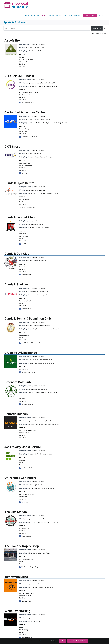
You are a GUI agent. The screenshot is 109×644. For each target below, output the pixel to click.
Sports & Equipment (38, 44)
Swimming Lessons (53, 86)
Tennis (61, 329)
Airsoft (31, 51)
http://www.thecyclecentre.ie (35, 190)
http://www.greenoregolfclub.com (37, 389)
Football (40, 228)
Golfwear (49, 454)
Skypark (48, 123)
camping (38, 424)
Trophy (48, 553)
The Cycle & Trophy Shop (22, 546)
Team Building (56, 123)
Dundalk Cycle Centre (19, 183)
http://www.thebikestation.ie (35, 519)
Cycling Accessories (45, 193)
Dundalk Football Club (19, 217)
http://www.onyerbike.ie (34, 485)
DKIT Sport (12, 147)
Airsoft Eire (12, 40)
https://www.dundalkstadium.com (37, 291)
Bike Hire (31, 488)
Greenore (44, 393)
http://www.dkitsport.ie (34, 154)
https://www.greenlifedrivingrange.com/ (39, 360)
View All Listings (101, 34)
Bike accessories (34, 587)
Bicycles (31, 424)
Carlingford (39, 488)
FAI (36, 228)
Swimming (42, 86)
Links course (52, 393)
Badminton (32, 329)
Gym (36, 86)
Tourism (65, 123)
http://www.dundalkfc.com (35, 224)
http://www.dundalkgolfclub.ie (36, 261)
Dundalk (36, 51)
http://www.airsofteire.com (35, 47)
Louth (43, 123)
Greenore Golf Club (18, 382)
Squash (55, 329)
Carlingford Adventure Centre (25, 112)
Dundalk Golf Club (17, 254)
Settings (54, 641)
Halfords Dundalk (16, 414)
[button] (103, 15)
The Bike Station (16, 512)
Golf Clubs (42, 454)
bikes (30, 193)
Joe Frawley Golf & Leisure (23, 447)
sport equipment (48, 363)
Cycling (35, 193)
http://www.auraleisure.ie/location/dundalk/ (40, 83)
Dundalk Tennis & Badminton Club (28, 318)
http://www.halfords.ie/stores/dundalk (38, 421)
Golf (36, 363)
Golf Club (37, 393)
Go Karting (32, 621)
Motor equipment (53, 424)
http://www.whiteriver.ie (34, 618)
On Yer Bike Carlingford (20, 478)
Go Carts (42, 553)
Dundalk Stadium (16, 284)
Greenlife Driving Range (21, 353)
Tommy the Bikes (16, 577)
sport (51, 157)
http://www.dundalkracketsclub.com (38, 326)
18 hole (31, 393)
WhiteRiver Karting (17, 611)
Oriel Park (47, 228)
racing (41, 295)
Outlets (93, 34)
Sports (42, 51)
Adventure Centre (34, 123)
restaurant (48, 295)
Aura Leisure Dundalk (19, 76)
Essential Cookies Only (78, 641)
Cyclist (49, 522)
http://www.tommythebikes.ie (36, 584)
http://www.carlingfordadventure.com (38, 119)
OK (63, 641)
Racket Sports (47, 329)
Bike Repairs (44, 587)
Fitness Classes (40, 157)
